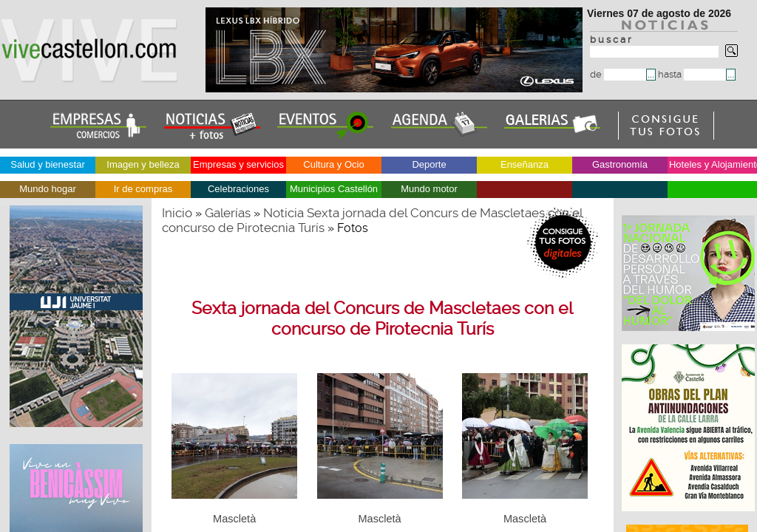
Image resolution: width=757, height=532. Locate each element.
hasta (692, 74)
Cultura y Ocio (333, 164)
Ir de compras (143, 189)
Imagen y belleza (143, 164)
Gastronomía (620, 164)
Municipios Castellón (334, 189)
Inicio (177, 213)
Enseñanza (525, 164)
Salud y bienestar (47, 164)
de (618, 74)
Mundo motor (429, 189)
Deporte (429, 164)
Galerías (228, 213)
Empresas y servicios (238, 164)
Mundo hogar (48, 189)
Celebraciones (238, 189)
